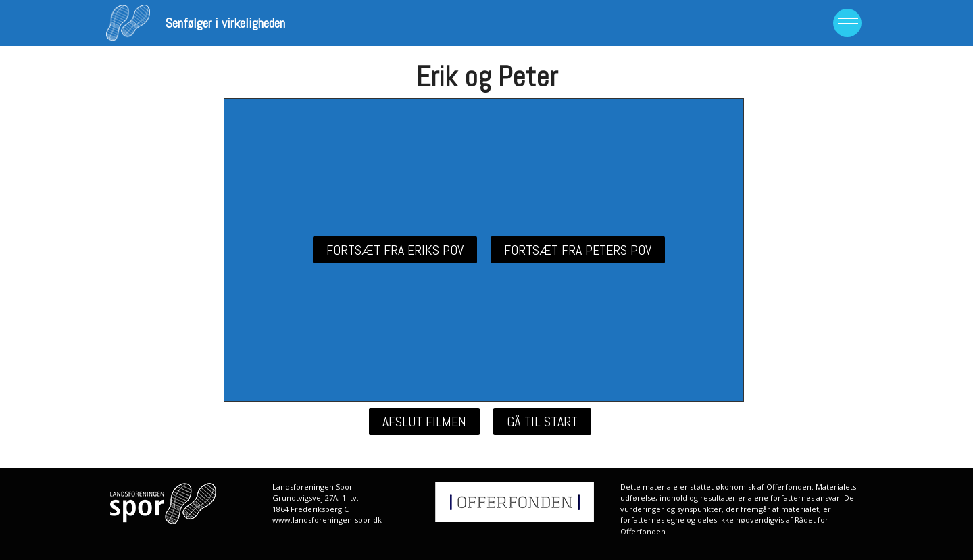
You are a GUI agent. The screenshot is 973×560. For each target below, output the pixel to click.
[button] (395, 250)
